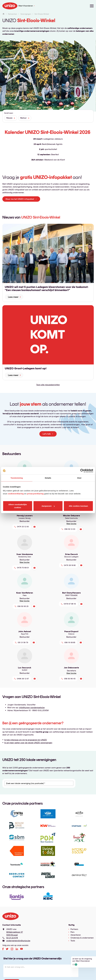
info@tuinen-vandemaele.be (32, 708)
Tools (73, 941)
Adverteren (76, 935)
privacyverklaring (35, 494)
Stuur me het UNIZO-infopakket (20, 199)
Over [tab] (79, 478)
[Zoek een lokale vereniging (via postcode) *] (39, 783)
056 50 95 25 (23, 606)
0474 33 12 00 (23, 527)
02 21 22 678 (12, 938)
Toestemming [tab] (17, 478)
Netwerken (12, 14)
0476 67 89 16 (70, 604)
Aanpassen (48, 506)
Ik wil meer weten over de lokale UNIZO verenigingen (28, 743)
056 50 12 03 (70, 529)
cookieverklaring (16, 494)
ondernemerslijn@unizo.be (18, 941)
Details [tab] (48, 478)
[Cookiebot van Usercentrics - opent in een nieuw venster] (82, 471)
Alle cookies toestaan (78, 506)
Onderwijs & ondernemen (82, 938)
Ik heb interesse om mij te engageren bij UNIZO (26, 740)
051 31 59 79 (23, 642)
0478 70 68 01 (23, 568)
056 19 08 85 (70, 642)
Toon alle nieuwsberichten (48, 385)
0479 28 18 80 (70, 565)
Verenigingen (26, 14)
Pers (72, 932)
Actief (75, 965)
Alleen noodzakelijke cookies (18, 506)
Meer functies (71, 524)
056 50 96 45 (70, 679)
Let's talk (47, 434)
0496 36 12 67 (23, 679)
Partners (74, 929)
